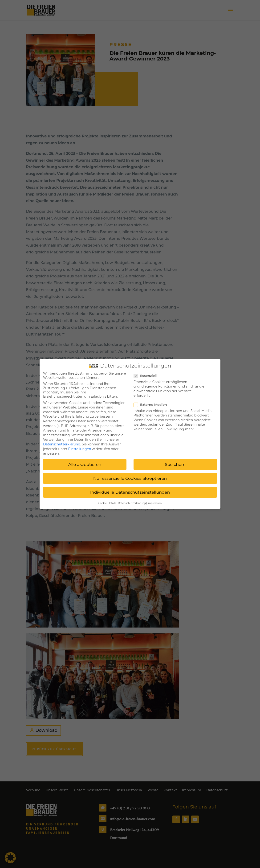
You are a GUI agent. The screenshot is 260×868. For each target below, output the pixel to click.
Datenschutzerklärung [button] (132, 502)
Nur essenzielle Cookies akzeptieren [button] (130, 477)
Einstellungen (79, 447)
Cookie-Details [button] (107, 502)
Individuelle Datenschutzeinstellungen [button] (130, 491)
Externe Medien (152, 403)
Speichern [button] (175, 463)
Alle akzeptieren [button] (85, 463)
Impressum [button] (154, 502)
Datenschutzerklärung (62, 443)
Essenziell (147, 374)
